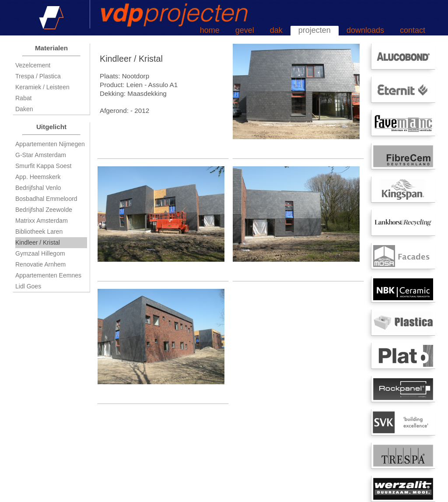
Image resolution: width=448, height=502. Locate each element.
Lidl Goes (28, 286)
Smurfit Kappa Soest (43, 166)
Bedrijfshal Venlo (38, 188)
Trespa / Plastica (38, 76)
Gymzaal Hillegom (40, 253)
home (210, 30)
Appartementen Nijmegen (50, 144)
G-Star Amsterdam (41, 155)
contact (413, 30)
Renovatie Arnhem (40, 264)
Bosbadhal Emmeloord (46, 199)
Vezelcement (33, 65)
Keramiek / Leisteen (42, 87)
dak (276, 30)
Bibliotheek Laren (39, 232)
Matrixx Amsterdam (42, 221)
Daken (24, 109)
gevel (245, 30)
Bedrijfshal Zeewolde (44, 210)
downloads (365, 30)
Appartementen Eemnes (48, 275)
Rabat (23, 98)
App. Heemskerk (38, 177)
